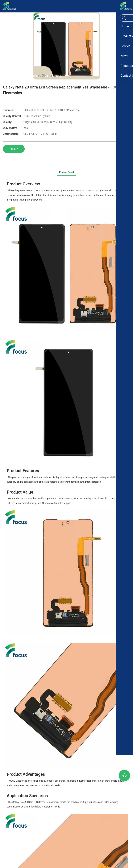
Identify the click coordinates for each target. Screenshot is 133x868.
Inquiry (14, 149)
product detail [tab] (66, 172)
